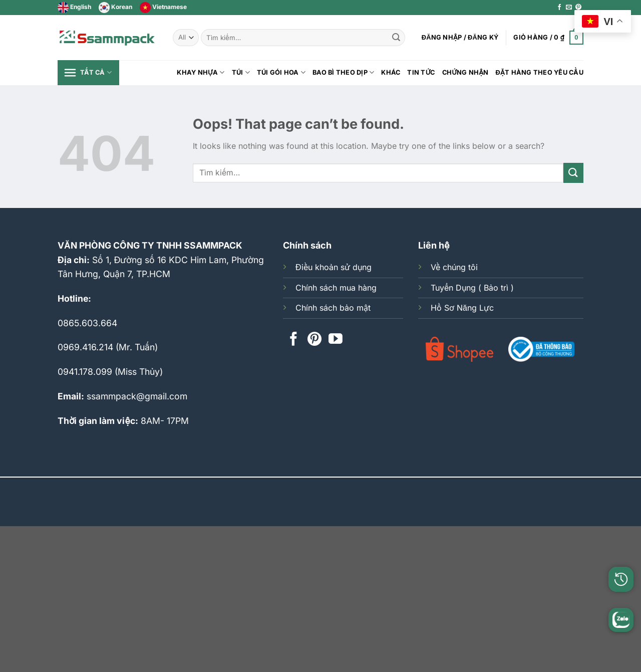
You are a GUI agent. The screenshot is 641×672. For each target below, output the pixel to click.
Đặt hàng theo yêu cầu (540, 72)
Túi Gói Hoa (281, 72)
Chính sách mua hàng (336, 288)
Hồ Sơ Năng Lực (462, 308)
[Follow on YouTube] (336, 340)
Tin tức (421, 72)
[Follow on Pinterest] (578, 8)
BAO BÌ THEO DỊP (343, 72)
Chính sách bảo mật (333, 308)
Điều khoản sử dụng (334, 267)
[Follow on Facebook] (559, 8)
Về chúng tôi (454, 267)
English (74, 7)
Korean (115, 7)
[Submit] (396, 38)
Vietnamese (163, 7)
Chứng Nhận (465, 72)
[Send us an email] (569, 8)
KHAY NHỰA (201, 72)
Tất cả (87, 73)
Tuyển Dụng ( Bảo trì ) (472, 288)
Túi (241, 72)
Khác (391, 72)
